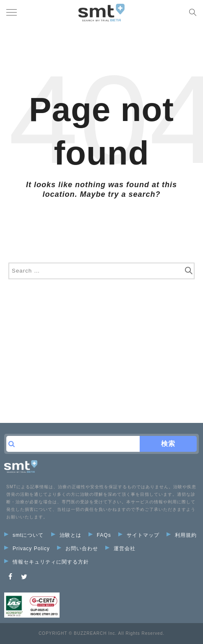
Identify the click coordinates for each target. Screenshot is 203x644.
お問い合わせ (78, 549)
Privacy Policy (27, 549)
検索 (168, 444)
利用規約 (182, 535)
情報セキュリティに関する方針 (47, 562)
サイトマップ (139, 535)
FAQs (100, 535)
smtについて (24, 535)
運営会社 (120, 549)
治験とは (66, 535)
